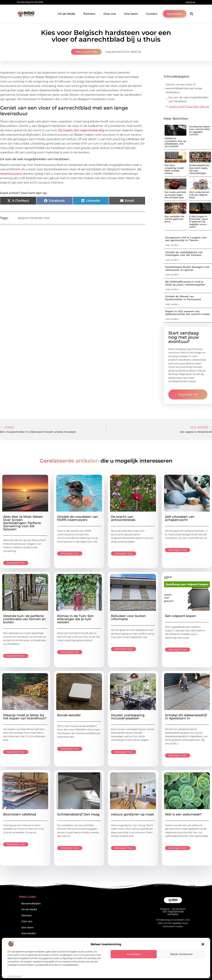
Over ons (110, 14)
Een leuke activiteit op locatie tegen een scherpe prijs (175, 195)
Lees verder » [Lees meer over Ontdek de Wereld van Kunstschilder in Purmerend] (172, 304)
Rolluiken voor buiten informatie (128, 617)
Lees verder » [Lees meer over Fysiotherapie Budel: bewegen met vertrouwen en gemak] (172, 275)
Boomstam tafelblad (20, 814)
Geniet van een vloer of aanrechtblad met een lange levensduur (184, 88)
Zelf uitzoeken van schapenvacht (180, 518)
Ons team (131, 14)
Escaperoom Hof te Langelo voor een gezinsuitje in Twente (186, 239)
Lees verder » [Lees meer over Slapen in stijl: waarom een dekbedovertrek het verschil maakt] (172, 319)
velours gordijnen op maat (132, 814)
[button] (203, 944)
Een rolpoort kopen (181, 616)
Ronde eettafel (69, 715)
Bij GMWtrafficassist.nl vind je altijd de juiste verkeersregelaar (185, 283)
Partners (89, 14)
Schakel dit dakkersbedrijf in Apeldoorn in (186, 717)
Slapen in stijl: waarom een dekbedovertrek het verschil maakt (187, 313)
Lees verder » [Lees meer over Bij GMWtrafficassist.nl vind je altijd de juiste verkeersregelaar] (172, 289)
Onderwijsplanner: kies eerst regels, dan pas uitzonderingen (199, 169)
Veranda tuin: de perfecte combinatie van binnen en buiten (25, 619)
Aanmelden (29, 933)
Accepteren (134, 954)
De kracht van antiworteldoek (123, 518)
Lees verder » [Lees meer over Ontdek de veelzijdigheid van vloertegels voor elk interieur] (172, 260)
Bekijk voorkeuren (182, 954)
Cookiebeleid (15, 976)
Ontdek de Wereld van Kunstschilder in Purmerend (183, 298)
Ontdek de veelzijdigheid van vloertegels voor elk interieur (184, 254)
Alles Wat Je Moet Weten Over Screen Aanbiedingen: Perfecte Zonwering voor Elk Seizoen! (23, 523)
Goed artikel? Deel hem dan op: (189, 106)
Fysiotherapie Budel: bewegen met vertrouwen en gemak (187, 268)
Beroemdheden (31, 904)
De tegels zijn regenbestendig (81, 130)
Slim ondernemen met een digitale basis (199, 195)
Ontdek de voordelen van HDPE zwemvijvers (78, 518)
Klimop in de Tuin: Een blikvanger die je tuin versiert (75, 619)
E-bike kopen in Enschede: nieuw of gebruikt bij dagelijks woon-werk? (199, 222)
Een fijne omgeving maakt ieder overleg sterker (174, 169)
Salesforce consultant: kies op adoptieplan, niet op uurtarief (175, 142)
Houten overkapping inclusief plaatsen (128, 717)
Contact (152, 14)
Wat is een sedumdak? (183, 814)
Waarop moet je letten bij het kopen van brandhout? (25, 717)
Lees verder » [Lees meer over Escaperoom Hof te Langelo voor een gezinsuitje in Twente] (172, 245)
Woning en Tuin (86, 52)
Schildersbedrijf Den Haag (78, 814)
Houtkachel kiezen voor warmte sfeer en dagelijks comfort (200, 131)
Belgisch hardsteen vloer (34, 218)
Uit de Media (66, 14)
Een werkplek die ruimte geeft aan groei (174, 219)
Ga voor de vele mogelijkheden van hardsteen (188, 99)
